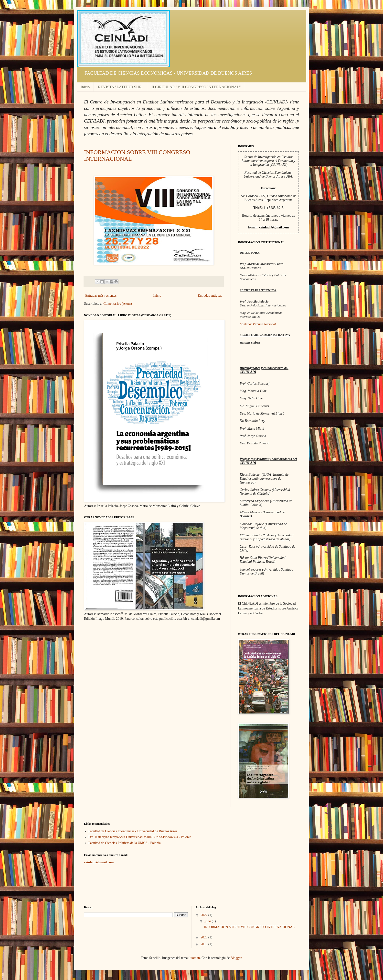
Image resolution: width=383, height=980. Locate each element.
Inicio (85, 87)
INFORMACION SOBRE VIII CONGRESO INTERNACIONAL (249, 927)
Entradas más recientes (101, 296)
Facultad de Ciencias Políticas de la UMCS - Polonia (125, 843)
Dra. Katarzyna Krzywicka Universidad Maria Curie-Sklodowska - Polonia (140, 837)
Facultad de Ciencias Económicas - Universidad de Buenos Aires (133, 831)
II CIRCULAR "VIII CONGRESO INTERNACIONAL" (196, 87)
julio (208, 921)
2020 (204, 937)
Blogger (236, 958)
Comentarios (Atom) (117, 304)
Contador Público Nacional (258, 324)
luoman (195, 958)
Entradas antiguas (210, 296)
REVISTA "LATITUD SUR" (121, 87)
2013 (204, 944)
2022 (204, 915)
